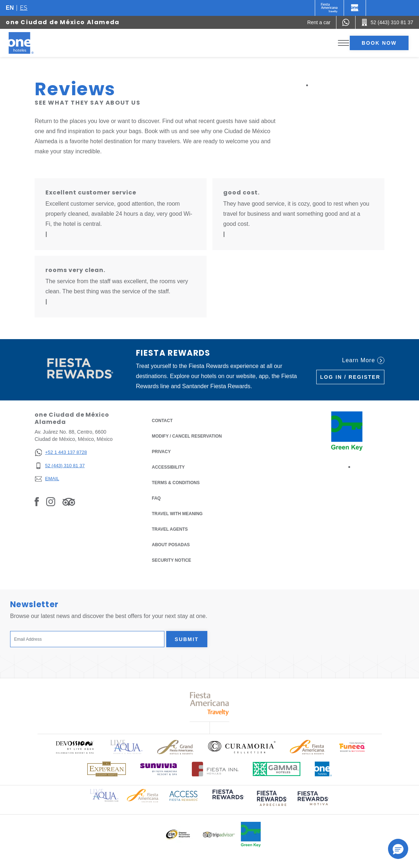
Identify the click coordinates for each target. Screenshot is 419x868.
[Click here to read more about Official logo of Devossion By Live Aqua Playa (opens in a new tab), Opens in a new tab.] (75, 747)
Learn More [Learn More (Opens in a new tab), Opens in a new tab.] (363, 360)
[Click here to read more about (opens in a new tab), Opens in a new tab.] (228, 800)
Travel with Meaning (177, 514)
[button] (398, 849)
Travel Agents (170, 529)
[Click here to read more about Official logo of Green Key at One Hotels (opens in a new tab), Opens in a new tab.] (251, 834)
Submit (187, 639)
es (24, 8)
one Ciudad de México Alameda (63, 22)
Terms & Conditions (176, 482)
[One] (355, 8)
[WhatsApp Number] (346, 22)
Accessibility (168, 467)
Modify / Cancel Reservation (187, 436)
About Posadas (171, 545)
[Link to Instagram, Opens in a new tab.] (51, 501)
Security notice (171, 560)
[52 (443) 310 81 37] (61, 466)
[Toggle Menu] (343, 43)
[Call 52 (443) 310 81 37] (387, 22)
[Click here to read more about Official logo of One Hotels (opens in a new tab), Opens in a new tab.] (323, 769)
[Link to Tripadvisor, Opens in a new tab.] (69, 501)
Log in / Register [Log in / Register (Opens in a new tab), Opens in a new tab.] (350, 377)
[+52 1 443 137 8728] (61, 453)
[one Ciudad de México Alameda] (30, 43)
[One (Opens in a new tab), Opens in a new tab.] (329, 8)
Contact (162, 421)
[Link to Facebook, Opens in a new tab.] (37, 501)
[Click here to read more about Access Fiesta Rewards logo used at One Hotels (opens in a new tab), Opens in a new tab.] (184, 795)
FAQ (156, 498)
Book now (379, 43)
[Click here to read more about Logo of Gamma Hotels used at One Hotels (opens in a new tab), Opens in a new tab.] (277, 769)
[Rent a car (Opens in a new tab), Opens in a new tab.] (319, 22)
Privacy (161, 451)
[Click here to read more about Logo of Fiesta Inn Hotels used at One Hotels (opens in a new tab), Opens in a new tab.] (215, 769)
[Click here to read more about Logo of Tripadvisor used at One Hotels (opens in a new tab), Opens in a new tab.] (219, 835)
